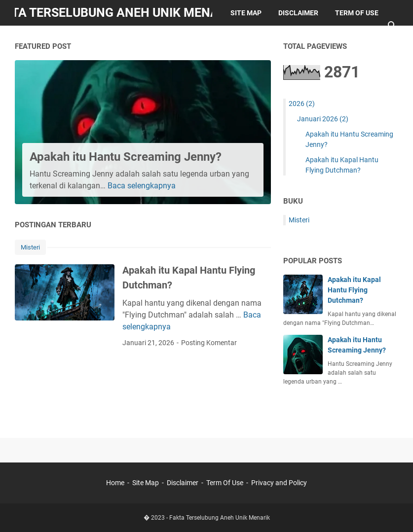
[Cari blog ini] (392, 26)
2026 (302, 104)
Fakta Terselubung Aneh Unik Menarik (220, 518)
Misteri (30, 247)
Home (115, 483)
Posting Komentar (209, 343)
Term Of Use (225, 483)
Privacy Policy (50, 38)
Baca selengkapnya (142, 186)
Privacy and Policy (279, 483)
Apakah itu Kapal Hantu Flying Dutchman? (354, 290)
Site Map (246, 13)
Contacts (112, 38)
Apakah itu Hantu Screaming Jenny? (126, 157)
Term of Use (357, 13)
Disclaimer (298, 13)
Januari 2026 (323, 119)
